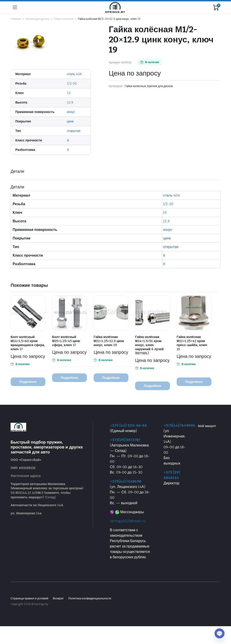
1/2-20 (72, 83)
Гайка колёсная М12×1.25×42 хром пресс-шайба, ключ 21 (192, 343)
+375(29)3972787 (125, 440)
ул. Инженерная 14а (26, 513)
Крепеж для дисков (37, 19)
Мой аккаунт (207, 426)
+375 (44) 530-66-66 (128, 425)
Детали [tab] (17, 171)
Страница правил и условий (29, 598)
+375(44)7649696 (179, 425)
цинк (70, 121)
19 (69, 93)
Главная (16, 19)
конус (71, 112)
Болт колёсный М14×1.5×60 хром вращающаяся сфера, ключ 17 (28, 343)
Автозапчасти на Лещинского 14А (37, 505)
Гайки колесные (64, 19)
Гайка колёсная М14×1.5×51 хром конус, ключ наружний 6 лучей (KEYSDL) (149, 345)
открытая (74, 131)
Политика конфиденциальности (90, 598)
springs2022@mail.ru (128, 521)
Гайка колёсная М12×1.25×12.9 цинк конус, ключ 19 (109, 341)
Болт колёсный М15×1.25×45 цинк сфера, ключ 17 (66, 341)
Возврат (58, 598)
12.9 (70, 102)
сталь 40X (74, 74)
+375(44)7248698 (126, 481)
